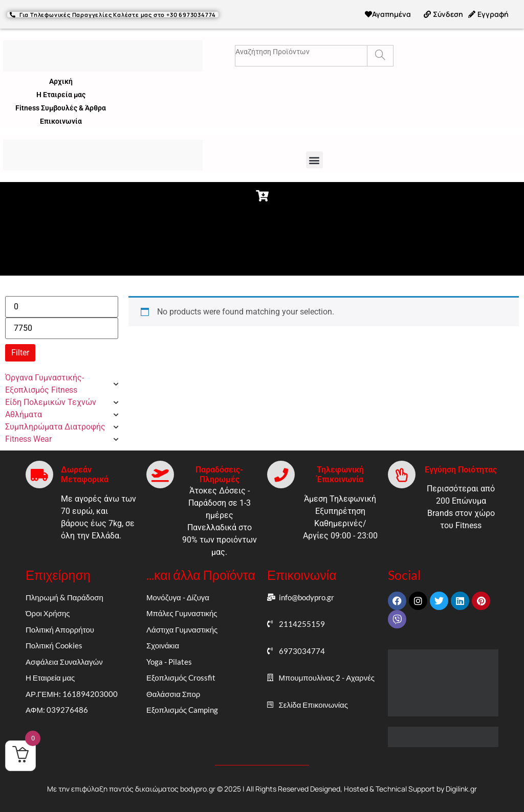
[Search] (380, 56)
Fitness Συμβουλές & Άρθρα (61, 108)
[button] (314, 160)
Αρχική (61, 81)
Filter (20, 353)
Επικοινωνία (61, 121)
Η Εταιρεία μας (61, 95)
